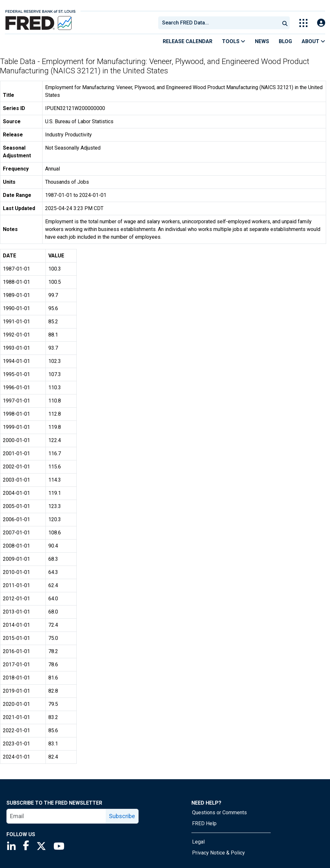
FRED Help (204, 823)
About (313, 41)
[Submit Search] (285, 23)
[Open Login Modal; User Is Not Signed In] (321, 23)
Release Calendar (188, 41)
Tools (234, 41)
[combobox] (218, 23)
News (262, 41)
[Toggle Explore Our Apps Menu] (303, 23)
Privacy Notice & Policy (218, 853)
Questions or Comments (219, 813)
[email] (56, 816)
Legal (198, 842)
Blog (285, 41)
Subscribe (122, 816)
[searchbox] (220, 23)
